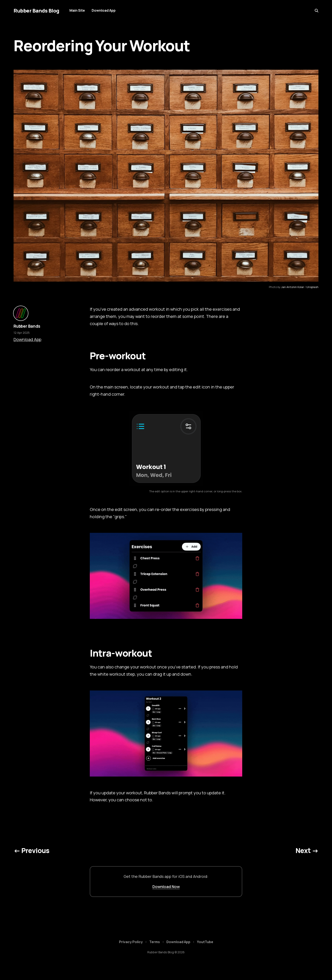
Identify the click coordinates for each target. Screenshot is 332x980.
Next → (307, 851)
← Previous (32, 851)
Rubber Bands (27, 326)
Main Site (77, 10)
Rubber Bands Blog (36, 11)
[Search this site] (317, 11)
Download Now (166, 887)
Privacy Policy (131, 942)
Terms (155, 942)
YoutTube (205, 942)
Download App (104, 10)
